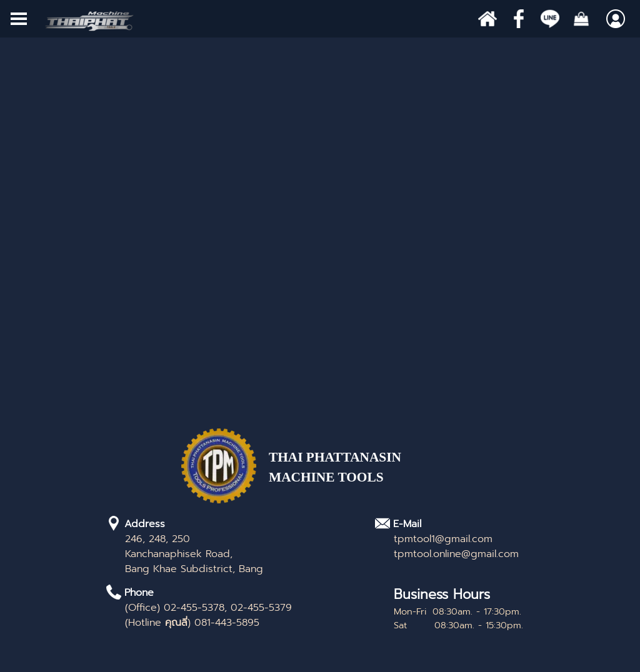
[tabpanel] (359, 474)
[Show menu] (19, 19)
